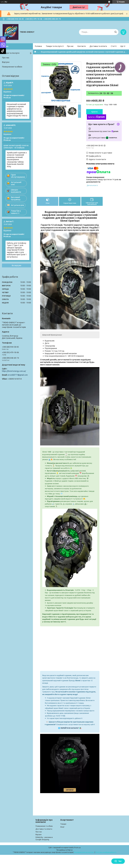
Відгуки (6, 62)
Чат (118, 861)
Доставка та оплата (98, 46)
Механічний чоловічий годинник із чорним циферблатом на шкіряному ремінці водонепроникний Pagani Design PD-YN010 (17, 110)
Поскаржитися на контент (84, 852)
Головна (38, 46)
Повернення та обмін (12, 67)
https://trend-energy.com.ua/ (14, 371)
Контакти (82, 46)
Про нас (70, 46)
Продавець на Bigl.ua (64, 850)
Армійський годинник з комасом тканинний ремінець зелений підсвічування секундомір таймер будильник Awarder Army (17, 160)
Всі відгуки (17, 265)
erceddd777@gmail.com (18, 375)
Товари (63, 824)
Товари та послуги (54, 46)
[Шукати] (116, 32)
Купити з (96, 117)
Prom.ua (77, 848)
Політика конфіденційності (106, 852)
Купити (95, 112)
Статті (114, 46)
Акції (62, 827)
